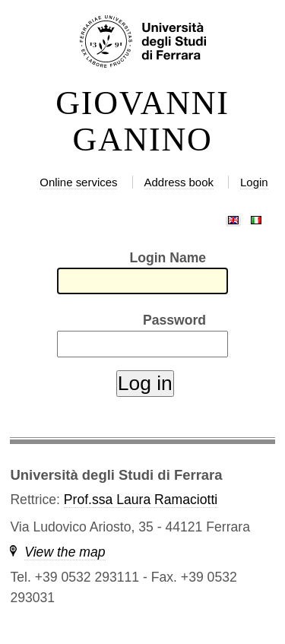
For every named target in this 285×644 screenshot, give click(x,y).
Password (174, 320)
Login (254, 182)
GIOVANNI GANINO (142, 122)
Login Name (168, 258)
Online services (78, 182)
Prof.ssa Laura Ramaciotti (141, 500)
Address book (179, 182)
